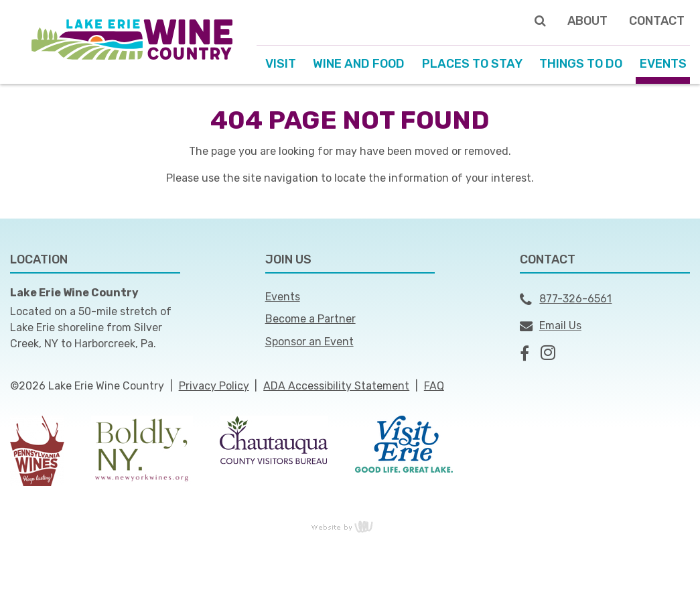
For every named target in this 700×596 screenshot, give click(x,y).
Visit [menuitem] (281, 64)
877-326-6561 (566, 300)
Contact (657, 21)
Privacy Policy (214, 386)
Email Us (551, 326)
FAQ (434, 386)
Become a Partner (310, 319)
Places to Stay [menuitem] (472, 64)
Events (283, 297)
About (587, 21)
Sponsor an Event (309, 342)
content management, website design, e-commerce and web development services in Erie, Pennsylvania (350, 526)
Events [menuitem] (663, 64)
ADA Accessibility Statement (336, 386)
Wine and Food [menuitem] (359, 64)
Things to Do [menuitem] (581, 64)
